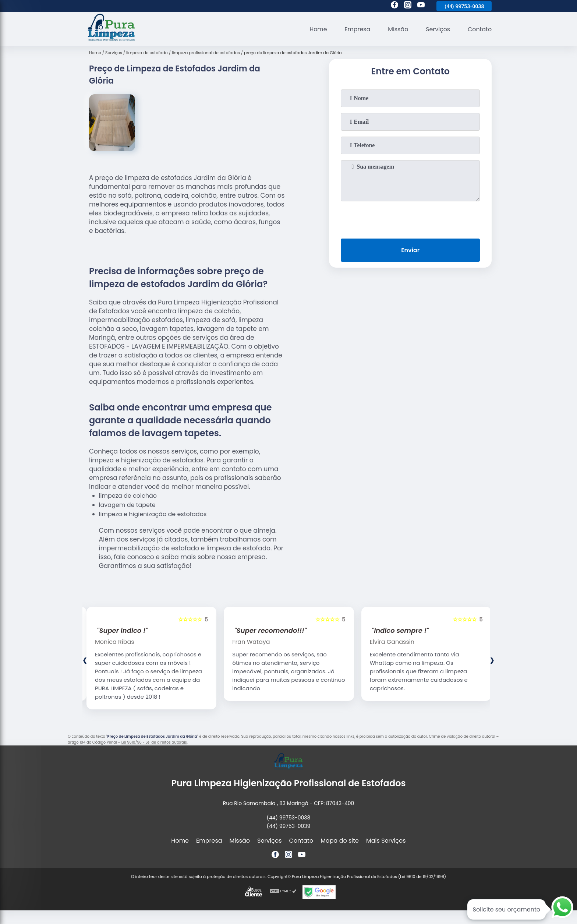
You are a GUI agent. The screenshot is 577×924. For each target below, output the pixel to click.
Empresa (357, 29)
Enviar (410, 250)
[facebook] (394, 6)
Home (317, 29)
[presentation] (410, 218)
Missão (397, 29)
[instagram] (408, 6)
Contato (479, 29)
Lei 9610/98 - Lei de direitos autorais (154, 742)
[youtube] (421, 6)
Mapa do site (340, 841)
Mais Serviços (386, 841)
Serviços (438, 29)
